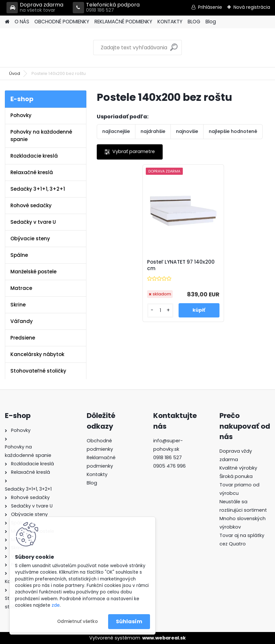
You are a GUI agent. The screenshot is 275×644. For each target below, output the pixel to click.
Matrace (21, 288)
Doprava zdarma (35, 8)
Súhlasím (129, 621)
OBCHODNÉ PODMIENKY (62, 22)
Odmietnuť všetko (77, 621)
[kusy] (160, 310)
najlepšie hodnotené (233, 131)
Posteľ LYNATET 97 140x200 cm (181, 265)
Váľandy (22, 321)
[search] (174, 50)
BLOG (194, 22)
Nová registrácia (252, 7)
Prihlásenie (210, 7)
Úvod (15, 73)
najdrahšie (153, 131)
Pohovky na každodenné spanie (41, 136)
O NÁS (22, 22)
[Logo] (50, 48)
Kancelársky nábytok (37, 354)
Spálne (19, 255)
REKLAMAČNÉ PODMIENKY (123, 22)
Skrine (18, 305)
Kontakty (97, 474)
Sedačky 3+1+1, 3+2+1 (38, 189)
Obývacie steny (30, 239)
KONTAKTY (170, 22)
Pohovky (21, 115)
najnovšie (187, 131)
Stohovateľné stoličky (38, 371)
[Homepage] (7, 22)
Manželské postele (33, 272)
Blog (211, 22)
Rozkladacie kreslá (34, 156)
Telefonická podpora (106, 8)
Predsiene (23, 338)
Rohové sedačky (31, 205)
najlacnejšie (116, 131)
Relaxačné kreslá (32, 172)
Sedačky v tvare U (33, 222)
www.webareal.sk (164, 638)
